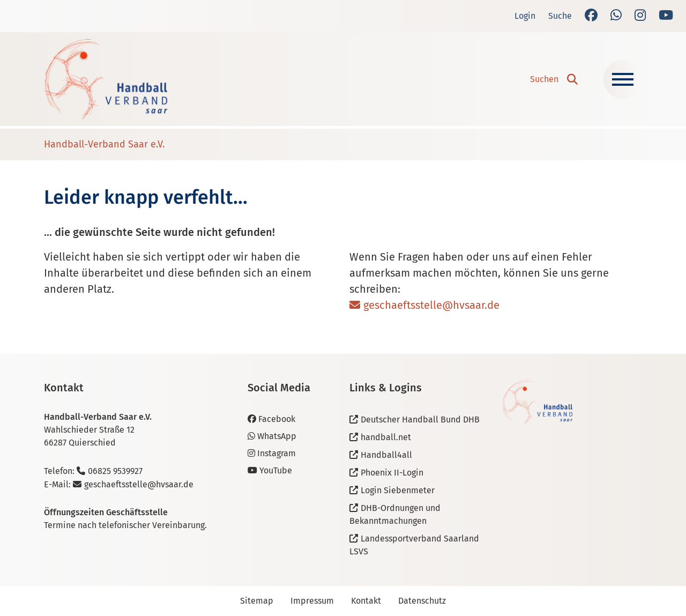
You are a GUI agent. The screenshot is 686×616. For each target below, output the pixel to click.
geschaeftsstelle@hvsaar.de (431, 305)
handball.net (386, 437)
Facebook (271, 419)
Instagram (272, 453)
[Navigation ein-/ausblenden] (623, 79)
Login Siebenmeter (398, 490)
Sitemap (257, 601)
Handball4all (386, 455)
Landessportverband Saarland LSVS (414, 545)
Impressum (312, 601)
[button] (554, 79)
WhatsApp (272, 436)
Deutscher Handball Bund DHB (420, 420)
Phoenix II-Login (392, 473)
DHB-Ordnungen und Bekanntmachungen (395, 514)
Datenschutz (422, 601)
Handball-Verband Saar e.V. (104, 144)
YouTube (270, 470)
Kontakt (366, 601)
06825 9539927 (115, 471)
